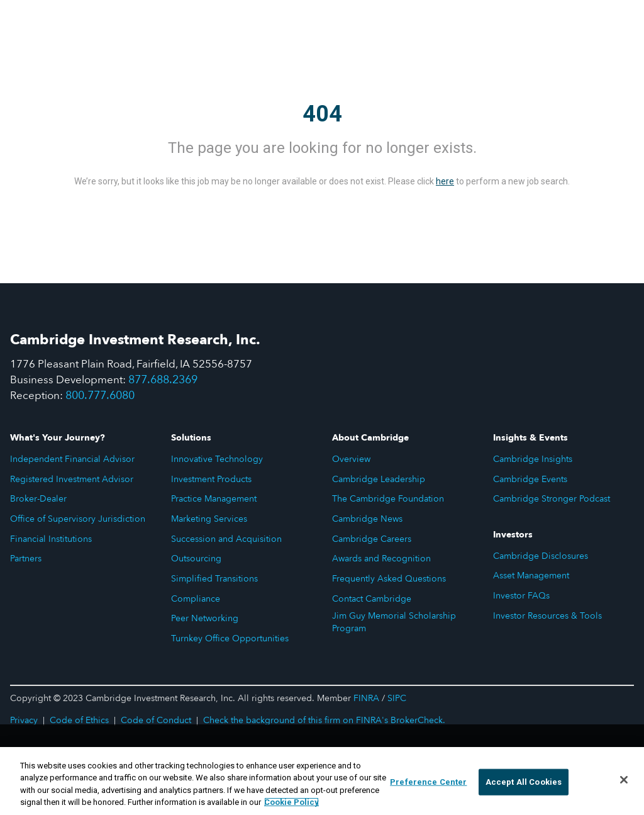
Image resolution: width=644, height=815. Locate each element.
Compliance (196, 599)
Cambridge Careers (372, 539)
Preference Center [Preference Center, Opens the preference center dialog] (428, 783)
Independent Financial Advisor (72, 459)
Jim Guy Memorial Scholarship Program (394, 622)
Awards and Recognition (381, 559)
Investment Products (211, 479)
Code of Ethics (79, 720)
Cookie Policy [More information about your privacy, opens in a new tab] (291, 803)
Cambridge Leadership (379, 479)
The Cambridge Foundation (388, 499)
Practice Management (214, 499)
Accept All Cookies (524, 783)
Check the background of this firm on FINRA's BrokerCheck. (324, 720)
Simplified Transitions (214, 579)
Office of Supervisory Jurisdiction (78, 519)
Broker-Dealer (38, 499)
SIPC (397, 698)
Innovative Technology (217, 459)
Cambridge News (367, 519)
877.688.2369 (163, 380)
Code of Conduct (156, 720)
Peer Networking (205, 618)
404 (322, 114)
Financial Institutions (51, 539)
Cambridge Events (530, 479)
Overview (351, 459)
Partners (26, 559)
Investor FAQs (521, 596)
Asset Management (531, 576)
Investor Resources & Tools (547, 616)
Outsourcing (196, 559)
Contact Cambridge (372, 599)
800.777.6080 (100, 396)
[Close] (624, 780)
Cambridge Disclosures (541, 556)
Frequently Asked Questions (389, 579)
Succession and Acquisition (226, 539)
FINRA (366, 698)
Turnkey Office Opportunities (230, 638)
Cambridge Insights (533, 459)
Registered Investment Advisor (72, 479)
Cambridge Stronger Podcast (552, 499)
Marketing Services (209, 519)
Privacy (24, 720)
